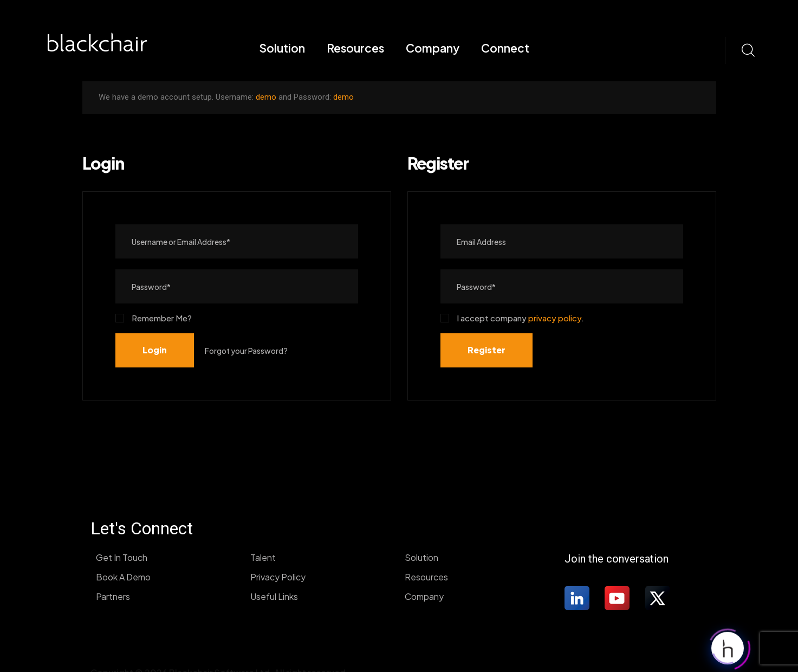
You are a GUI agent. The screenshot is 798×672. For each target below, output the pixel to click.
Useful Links (274, 596)
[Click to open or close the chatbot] (728, 646)
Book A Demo (123, 577)
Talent (263, 557)
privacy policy (555, 318)
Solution (282, 48)
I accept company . (512, 318)
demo (266, 97)
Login (155, 350)
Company (433, 48)
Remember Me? (154, 318)
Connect (505, 48)
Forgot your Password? (246, 351)
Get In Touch (122, 557)
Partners (113, 596)
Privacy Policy (278, 577)
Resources (355, 48)
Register (486, 350)
